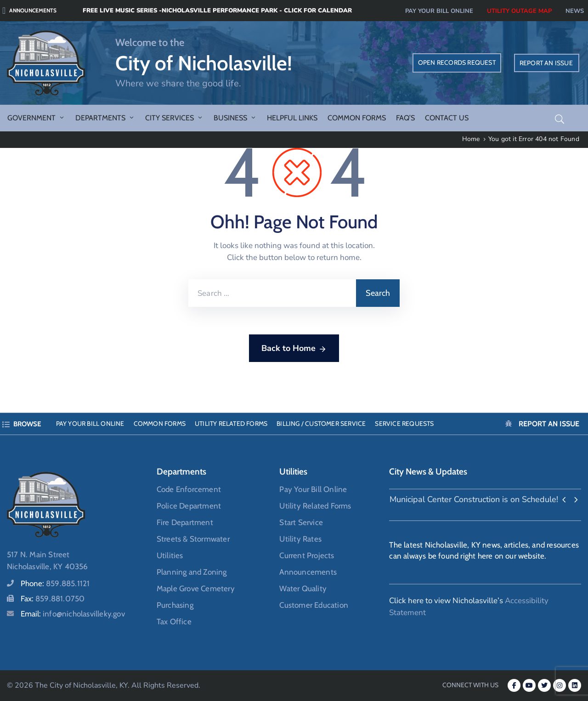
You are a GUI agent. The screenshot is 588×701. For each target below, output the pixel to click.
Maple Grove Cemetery (196, 588)
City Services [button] (174, 118)
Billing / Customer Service (321, 424)
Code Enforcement (189, 489)
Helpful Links (292, 118)
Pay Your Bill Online (90, 424)
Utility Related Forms (231, 424)
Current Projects (307, 555)
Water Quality (303, 588)
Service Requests (404, 424)
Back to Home (294, 349)
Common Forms (357, 118)
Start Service (301, 522)
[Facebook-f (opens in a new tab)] (514, 685)
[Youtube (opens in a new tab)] (529, 685)
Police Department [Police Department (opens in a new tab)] (189, 506)
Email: (73, 614)
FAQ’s (405, 118)
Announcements (308, 572)
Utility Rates (300, 539)
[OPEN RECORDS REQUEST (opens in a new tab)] (457, 63)
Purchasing (175, 605)
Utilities (170, 555)
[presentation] (564, 500)
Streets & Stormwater (193, 539)
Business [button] (235, 118)
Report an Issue (549, 424)
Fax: (53, 599)
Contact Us (447, 118)
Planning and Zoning (192, 572)
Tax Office (174, 622)
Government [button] (36, 118)
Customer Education (314, 605)
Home (471, 139)
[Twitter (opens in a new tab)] (544, 685)
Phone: (55, 583)
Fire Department (185, 522)
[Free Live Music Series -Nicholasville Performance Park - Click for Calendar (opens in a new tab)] (158, 11)
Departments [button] (105, 118)
